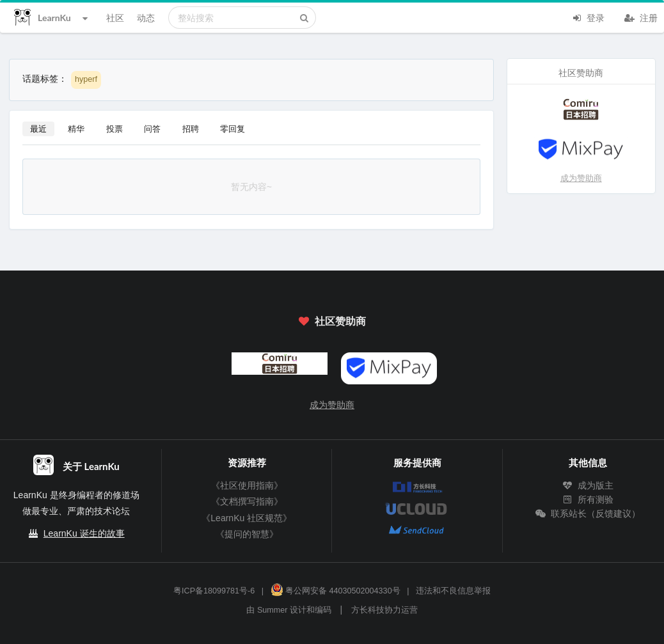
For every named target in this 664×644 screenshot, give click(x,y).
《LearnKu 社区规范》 (247, 518)
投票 (115, 129)
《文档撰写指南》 (247, 501)
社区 (115, 18)
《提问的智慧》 (247, 534)
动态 (146, 18)
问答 (152, 129)
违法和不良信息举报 (453, 591)
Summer (273, 610)
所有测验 (588, 499)
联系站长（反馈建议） (588, 514)
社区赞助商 (332, 321)
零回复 (233, 129)
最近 (38, 129)
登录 (588, 17)
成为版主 (588, 485)
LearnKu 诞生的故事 (84, 533)
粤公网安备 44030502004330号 (336, 591)
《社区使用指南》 (247, 485)
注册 (641, 17)
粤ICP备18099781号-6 (214, 591)
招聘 (191, 129)
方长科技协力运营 (384, 610)
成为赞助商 (581, 178)
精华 (76, 129)
